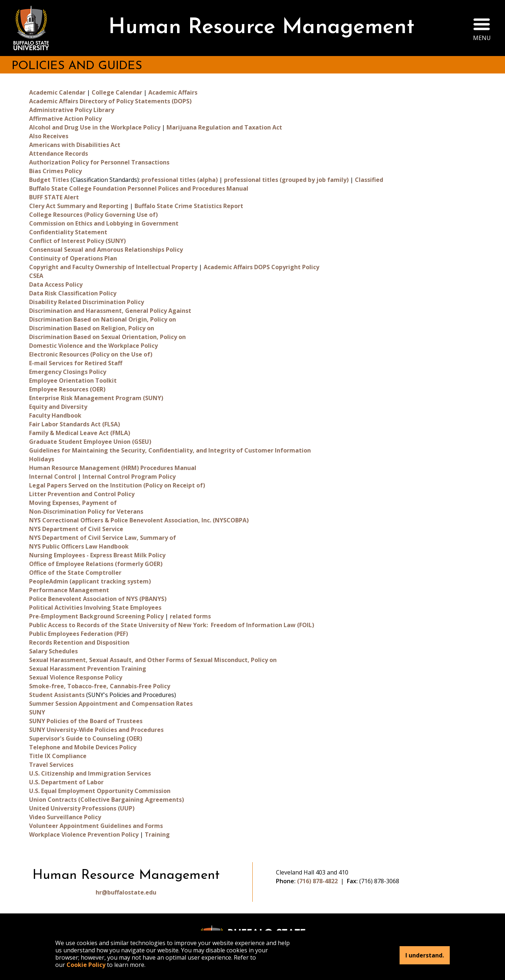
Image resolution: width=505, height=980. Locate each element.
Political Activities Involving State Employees (95, 607)
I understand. (425, 955)
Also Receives (49, 136)
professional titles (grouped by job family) (286, 180)
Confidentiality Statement (68, 232)
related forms (190, 616)
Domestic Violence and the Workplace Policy (93, 346)
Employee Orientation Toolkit (73, 381)
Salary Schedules (53, 651)
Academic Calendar (57, 92)
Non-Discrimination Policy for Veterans (86, 511)
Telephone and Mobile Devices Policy (83, 747)
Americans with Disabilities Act (75, 145)
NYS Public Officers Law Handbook (79, 546)
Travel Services (51, 765)
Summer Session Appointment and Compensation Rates (111, 704)
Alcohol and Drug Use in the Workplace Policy (95, 127)
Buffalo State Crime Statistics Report (189, 206)
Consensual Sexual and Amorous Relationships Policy (106, 250)
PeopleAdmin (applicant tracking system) (90, 581)
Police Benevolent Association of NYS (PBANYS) (98, 599)
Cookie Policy (86, 965)
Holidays (42, 459)
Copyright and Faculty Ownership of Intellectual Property (113, 267)
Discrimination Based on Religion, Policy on (92, 328)
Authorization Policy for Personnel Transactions (99, 162)
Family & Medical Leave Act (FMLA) (80, 433)
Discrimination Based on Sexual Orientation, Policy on (107, 337)
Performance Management (69, 590)
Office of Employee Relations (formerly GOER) (96, 564)
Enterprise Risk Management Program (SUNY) (96, 398)
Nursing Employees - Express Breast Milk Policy (97, 555)
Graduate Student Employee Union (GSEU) (90, 442)
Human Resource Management (261, 28)
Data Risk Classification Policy (73, 293)
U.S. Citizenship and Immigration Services (90, 773)
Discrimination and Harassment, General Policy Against (110, 311)
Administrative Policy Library (72, 110)
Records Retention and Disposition (79, 642)
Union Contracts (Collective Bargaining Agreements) (107, 800)
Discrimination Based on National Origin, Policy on (103, 319)
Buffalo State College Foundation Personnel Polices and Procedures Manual (139, 188)
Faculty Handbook (55, 415)
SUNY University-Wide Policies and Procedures (96, 730)
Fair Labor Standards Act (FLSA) (75, 424)
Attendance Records (59, 154)
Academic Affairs (173, 92)
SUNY (37, 712)
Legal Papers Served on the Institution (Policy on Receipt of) (117, 485)
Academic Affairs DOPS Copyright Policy (261, 267)
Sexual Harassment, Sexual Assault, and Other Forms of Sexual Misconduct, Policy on (153, 660)
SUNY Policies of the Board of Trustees (86, 721)
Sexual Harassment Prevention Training (88, 669)
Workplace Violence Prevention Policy (84, 834)
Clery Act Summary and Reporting (79, 206)
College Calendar (117, 92)
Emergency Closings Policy (68, 372)
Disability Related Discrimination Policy (87, 302)
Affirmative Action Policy (65, 119)
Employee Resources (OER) (67, 389)
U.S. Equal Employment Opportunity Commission (100, 791)
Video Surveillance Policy (65, 817)
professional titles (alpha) (180, 180)
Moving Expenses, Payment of (73, 503)
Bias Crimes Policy (55, 171)
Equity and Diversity (58, 407)
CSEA (36, 276)
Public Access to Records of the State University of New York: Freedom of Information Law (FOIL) (172, 625)
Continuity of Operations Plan (73, 258)
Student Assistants (57, 695)
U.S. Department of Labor (66, 782)
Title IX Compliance (58, 756)
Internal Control (53, 477)
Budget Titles (49, 180)
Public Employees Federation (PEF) (79, 634)
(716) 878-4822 (317, 881)
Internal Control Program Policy (129, 477)
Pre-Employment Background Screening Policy (96, 616)
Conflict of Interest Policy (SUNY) (77, 241)
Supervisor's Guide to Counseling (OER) (86, 738)
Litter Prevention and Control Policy (82, 494)
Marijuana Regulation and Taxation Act (224, 127)
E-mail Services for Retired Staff (76, 363)
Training (157, 834)
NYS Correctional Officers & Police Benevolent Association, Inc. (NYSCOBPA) (139, 520)
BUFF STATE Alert (54, 197)
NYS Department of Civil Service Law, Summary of (103, 538)
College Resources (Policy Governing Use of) (93, 215)
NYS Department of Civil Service (76, 529)
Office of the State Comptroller (75, 573)
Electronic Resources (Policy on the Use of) (91, 354)
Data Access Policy (56, 284)
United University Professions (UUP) (82, 808)
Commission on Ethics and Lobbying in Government (104, 223)
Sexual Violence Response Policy (76, 677)
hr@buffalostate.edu (126, 892)
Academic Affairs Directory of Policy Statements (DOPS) (110, 101)
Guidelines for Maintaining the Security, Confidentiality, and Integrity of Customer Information (170, 450)
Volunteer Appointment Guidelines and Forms (96, 826)
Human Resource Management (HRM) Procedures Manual (113, 468)
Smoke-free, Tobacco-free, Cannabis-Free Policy (100, 686)
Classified (369, 180)
